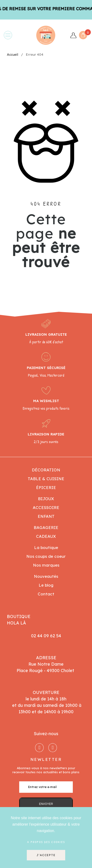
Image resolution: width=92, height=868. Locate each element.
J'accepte (46, 855)
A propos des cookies (46, 842)
